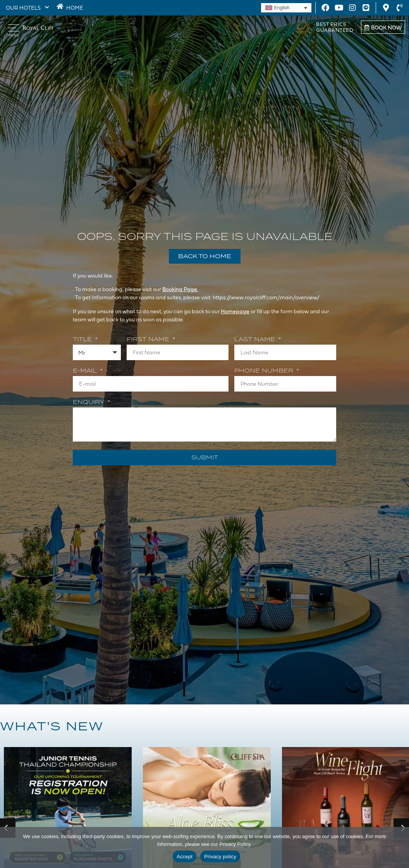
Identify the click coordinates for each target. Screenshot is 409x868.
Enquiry (89, 402)
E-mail (86, 371)
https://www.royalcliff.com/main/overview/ (266, 297)
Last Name (256, 340)
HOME (73, 8)
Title (83, 340)
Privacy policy (220, 857)
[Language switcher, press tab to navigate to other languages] (286, 8)
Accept (185, 857)
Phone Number (265, 371)
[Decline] (397, 847)
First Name (149, 340)
